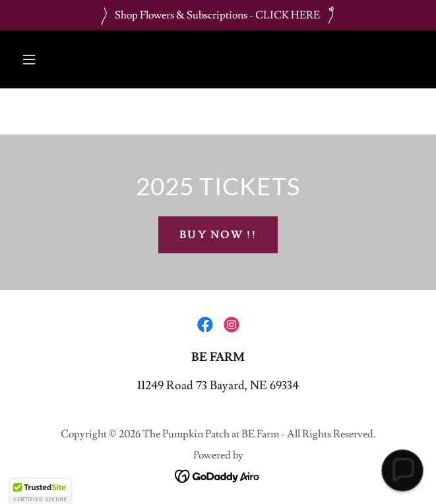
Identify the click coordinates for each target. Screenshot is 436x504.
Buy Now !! (218, 235)
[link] (205, 325)
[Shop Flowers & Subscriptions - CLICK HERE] (218, 15)
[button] (29, 59)
